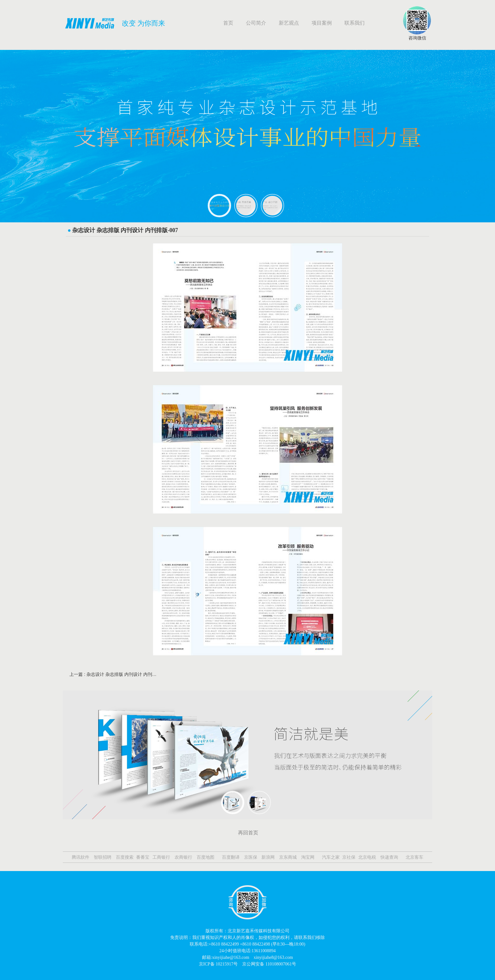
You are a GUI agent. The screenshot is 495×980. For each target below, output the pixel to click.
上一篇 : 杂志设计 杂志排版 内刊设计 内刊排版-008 (113, 674)
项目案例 (322, 23)
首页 (228, 23)
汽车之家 (330, 857)
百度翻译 (230, 857)
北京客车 (414, 857)
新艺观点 (289, 23)
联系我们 (355, 23)
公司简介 (256, 23)
